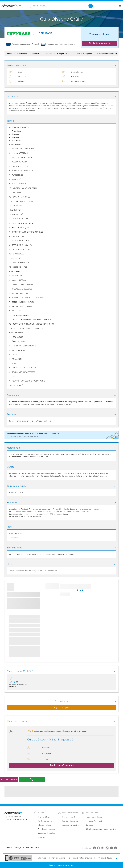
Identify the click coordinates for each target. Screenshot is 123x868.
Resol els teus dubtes (94, 817)
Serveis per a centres (70, 813)
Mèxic (37, 848)
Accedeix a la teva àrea (71, 825)
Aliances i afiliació (45, 825)
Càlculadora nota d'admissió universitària (101, 829)
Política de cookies (45, 821)
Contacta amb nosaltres (47, 833)
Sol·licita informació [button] (100, 43)
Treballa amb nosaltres (46, 829)
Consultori (90, 825)
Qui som (41, 813)
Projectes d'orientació (94, 821)
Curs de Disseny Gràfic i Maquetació (50, 740)
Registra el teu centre (70, 821)
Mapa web (42, 837)
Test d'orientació (92, 813)
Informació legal (44, 817)
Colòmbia (26, 848)
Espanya (9, 848)
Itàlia (32, 848)
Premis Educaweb (69, 817)
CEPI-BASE (45, 34)
